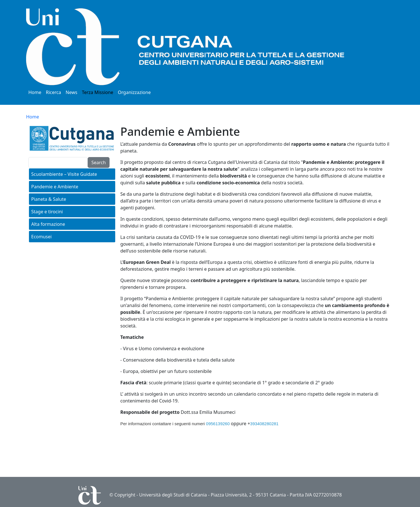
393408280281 (264, 424)
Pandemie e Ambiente (55, 187)
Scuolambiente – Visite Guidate (64, 174)
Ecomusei (41, 237)
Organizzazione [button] (134, 92)
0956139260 (218, 424)
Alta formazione (48, 224)
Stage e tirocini (47, 212)
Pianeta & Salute (49, 199)
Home (35, 92)
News (71, 92)
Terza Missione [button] (97, 92)
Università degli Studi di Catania (173, 495)
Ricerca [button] (54, 92)
